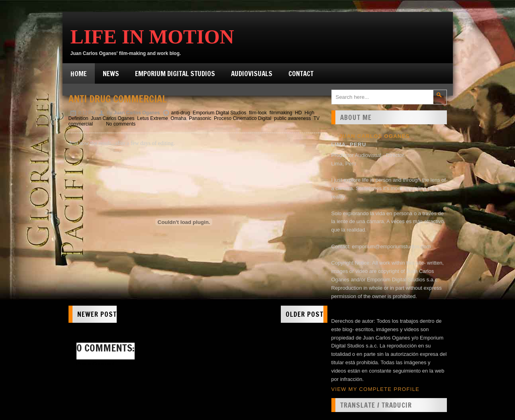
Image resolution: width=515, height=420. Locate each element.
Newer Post (97, 314)
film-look (258, 113)
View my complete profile (376, 389)
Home (79, 74)
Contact (301, 74)
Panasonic (200, 118)
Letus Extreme (152, 118)
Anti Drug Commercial (117, 99)
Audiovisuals (252, 74)
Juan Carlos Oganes (113, 118)
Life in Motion (152, 37)
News (111, 74)
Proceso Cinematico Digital (243, 118)
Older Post (304, 314)
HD (298, 113)
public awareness (293, 118)
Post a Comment (96, 364)
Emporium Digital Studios (175, 74)
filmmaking (281, 113)
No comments (121, 124)
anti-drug (181, 113)
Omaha (178, 118)
